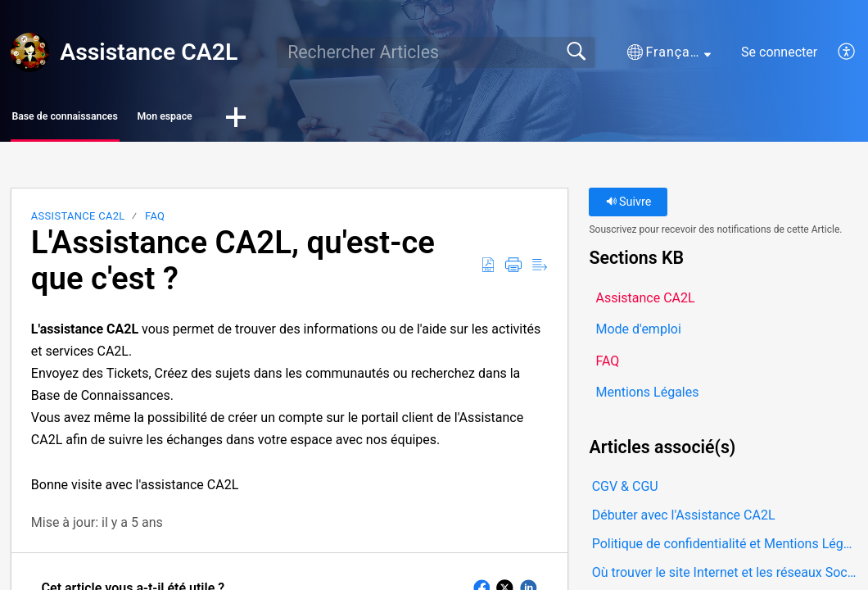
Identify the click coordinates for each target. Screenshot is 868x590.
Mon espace (270, 119)
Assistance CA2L (78, 221)
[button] (669, 52)
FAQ (155, 221)
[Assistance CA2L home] (30, 52)
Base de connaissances (108, 119)
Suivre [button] (629, 207)
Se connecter (779, 52)
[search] (436, 52)
